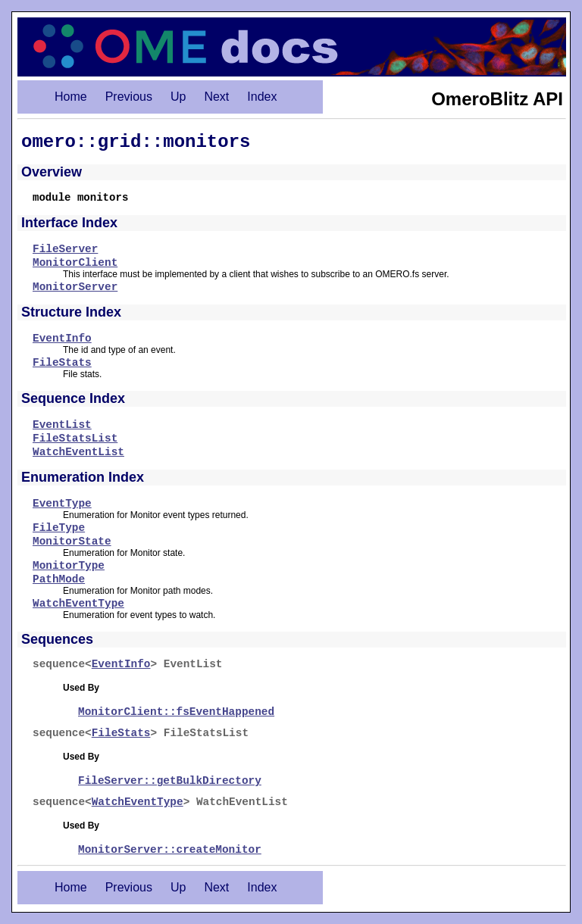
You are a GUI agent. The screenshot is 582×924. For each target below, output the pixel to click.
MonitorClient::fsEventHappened (176, 712)
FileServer (65, 249)
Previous (129, 97)
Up (178, 97)
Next (216, 97)
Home (71, 97)
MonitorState (72, 542)
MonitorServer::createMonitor (170, 850)
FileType (59, 528)
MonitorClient (75, 263)
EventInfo (62, 339)
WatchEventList (78, 452)
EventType (62, 504)
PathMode (59, 579)
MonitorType (69, 566)
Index (262, 97)
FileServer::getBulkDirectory (170, 781)
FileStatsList (75, 439)
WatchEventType (78, 604)
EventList (62, 425)
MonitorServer (75, 287)
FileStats (62, 363)
